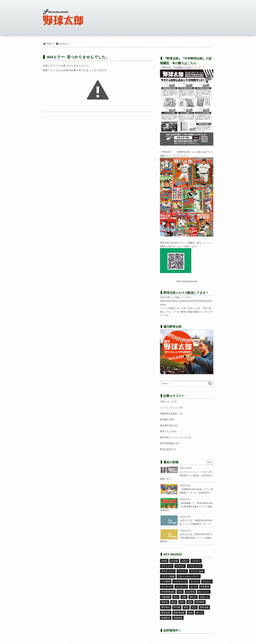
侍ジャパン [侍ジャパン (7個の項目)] (204, 592)
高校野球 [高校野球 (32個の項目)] (166, 618)
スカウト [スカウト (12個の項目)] (180, 566)
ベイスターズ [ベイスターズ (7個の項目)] (180, 582)
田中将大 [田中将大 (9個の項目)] (166, 607)
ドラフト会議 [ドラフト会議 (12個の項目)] (197, 571)
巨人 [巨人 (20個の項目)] (176, 597)
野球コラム (165, 431)
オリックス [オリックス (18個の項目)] (167, 566)
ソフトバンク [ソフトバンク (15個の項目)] (195, 566)
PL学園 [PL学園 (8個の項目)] (174, 561)
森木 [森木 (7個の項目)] (174, 602)
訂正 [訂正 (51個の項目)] (194, 607)
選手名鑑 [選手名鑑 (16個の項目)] (204, 607)
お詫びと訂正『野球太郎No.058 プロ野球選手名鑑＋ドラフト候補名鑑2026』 (186, 538)
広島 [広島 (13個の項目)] (184, 597)
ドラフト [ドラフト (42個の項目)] (182, 571)
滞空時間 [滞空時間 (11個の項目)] (200, 602)
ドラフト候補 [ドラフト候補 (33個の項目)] (168, 576)
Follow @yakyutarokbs (187, 281)
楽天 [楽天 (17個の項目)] (182, 602)
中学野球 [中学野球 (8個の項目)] (205, 587)
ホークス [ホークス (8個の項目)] (195, 582)
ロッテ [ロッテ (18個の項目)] (194, 587)
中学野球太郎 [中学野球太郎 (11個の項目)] (168, 592)
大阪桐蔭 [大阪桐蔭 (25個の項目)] (166, 597)
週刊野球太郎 (166, 426)
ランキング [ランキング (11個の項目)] (181, 587)
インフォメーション (170, 408)
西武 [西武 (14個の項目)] (186, 607)
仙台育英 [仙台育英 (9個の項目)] (190, 592)
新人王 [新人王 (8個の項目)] (193, 597)
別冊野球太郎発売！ (170, 414)
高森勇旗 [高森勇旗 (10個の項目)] (178, 618)
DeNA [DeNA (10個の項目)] (164, 561)
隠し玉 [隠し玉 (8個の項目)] (199, 613)
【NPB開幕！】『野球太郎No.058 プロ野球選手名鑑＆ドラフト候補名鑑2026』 (186, 507)
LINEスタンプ (167, 402)
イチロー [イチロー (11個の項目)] (196, 561)
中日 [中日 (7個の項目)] (180, 592)
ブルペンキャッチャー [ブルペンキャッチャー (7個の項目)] (189, 576)
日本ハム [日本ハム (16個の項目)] (204, 597)
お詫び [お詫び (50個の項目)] (185, 561)
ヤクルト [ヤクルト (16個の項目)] (207, 582)
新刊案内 (164, 419)
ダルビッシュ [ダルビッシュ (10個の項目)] (168, 571)
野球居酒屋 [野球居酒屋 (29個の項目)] (179, 613)
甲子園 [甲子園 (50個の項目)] (177, 607)
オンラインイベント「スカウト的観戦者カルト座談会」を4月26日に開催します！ (187, 475)
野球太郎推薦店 (167, 443)
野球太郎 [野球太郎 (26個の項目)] (166, 613)
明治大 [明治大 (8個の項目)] (165, 602)
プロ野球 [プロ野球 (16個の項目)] (166, 582)
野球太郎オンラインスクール (174, 437)
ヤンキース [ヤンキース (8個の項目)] (167, 587)
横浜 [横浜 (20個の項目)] (190, 602)
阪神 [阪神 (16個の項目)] (190, 613)
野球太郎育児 (166, 449)
